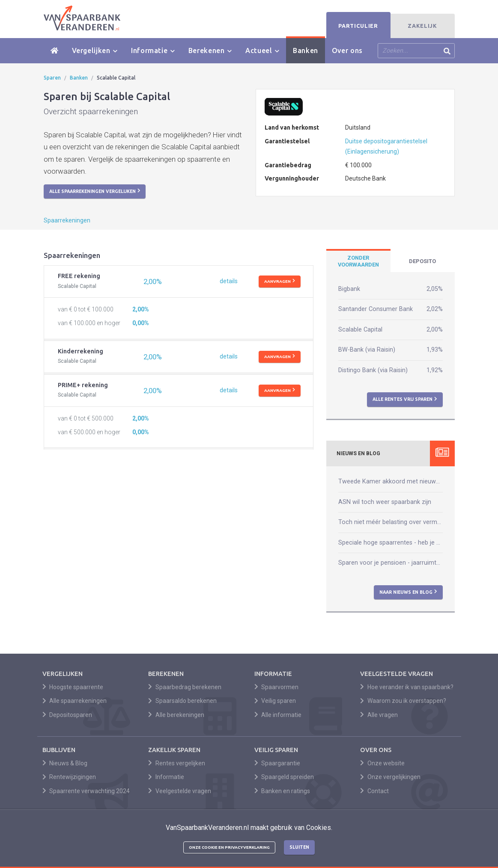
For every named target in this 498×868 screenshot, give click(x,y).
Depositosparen (67, 715)
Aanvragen (280, 281)
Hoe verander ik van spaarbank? (407, 687)
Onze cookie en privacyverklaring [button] (229, 847)
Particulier (358, 26)
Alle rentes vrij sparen (405, 399)
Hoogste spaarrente (73, 687)
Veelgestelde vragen (180, 791)
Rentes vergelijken (177, 763)
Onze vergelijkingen (390, 777)
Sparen (52, 78)
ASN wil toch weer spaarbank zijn (385, 502)
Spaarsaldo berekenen (182, 701)
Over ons (347, 50)
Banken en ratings (282, 791)
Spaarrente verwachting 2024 (86, 791)
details (229, 281)
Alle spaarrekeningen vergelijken (95, 191)
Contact (374, 791)
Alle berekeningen (176, 715)
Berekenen (210, 51)
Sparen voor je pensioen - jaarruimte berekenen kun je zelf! (391, 563)
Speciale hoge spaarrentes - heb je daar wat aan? (391, 543)
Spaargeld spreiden (284, 777)
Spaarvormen (277, 687)
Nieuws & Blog (65, 763)
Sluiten (299, 847)
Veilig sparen (275, 701)
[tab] (358, 261)
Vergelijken (95, 51)
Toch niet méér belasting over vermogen (391, 522)
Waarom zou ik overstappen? (403, 701)
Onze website (382, 763)
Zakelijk (422, 26)
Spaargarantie (277, 763)
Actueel (262, 51)
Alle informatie (278, 715)
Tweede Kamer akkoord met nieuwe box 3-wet (391, 481)
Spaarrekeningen (67, 221)
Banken (306, 50)
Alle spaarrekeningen (75, 701)
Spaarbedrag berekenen (185, 687)
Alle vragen (379, 715)
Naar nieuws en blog (408, 592)
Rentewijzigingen (69, 777)
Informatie (153, 51)
